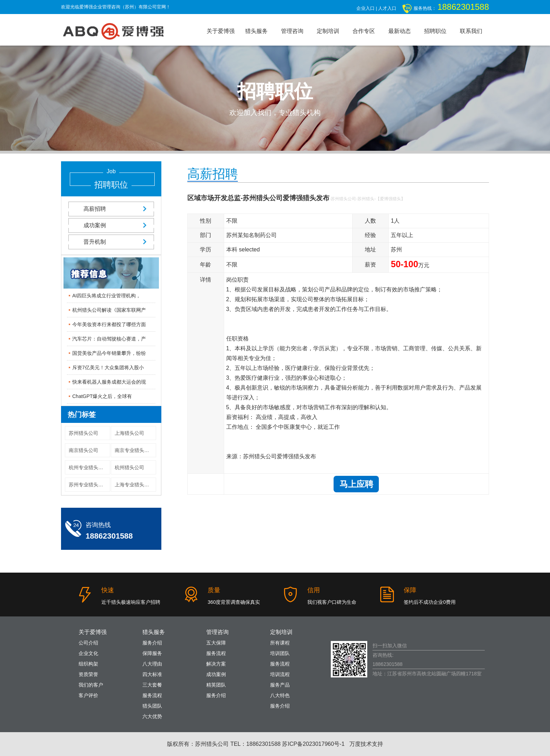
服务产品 (280, 685)
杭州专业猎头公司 (88, 467)
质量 (214, 590)
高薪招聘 (111, 209)
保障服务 (152, 653)
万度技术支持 (366, 744)
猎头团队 (152, 706)
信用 (314, 590)
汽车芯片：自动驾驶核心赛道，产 (109, 339)
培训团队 (280, 653)
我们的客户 (91, 685)
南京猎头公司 (83, 450)
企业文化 (88, 653)
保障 (410, 590)
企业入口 (365, 8)
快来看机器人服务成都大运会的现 (109, 382)
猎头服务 (256, 31)
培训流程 (280, 674)
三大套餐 (152, 685)
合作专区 (364, 31)
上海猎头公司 (129, 433)
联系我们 (471, 31)
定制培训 (328, 31)
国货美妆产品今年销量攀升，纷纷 (109, 353)
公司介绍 (88, 643)
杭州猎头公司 (129, 467)
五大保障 (216, 643)
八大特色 (280, 695)
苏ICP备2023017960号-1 (313, 744)
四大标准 (152, 674)
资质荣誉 (88, 674)
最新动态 (400, 31)
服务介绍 (152, 643)
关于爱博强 (221, 31)
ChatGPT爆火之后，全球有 (102, 396)
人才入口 (387, 8)
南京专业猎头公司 (134, 450)
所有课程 (280, 643)
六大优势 (152, 716)
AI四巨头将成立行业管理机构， (106, 296)
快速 (108, 590)
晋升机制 (111, 242)
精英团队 (216, 685)
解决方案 (216, 664)
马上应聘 (356, 484)
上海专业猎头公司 (134, 485)
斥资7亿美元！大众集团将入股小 (108, 367)
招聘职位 (435, 31)
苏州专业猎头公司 (88, 485)
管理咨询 (292, 31)
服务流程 (152, 695)
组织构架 (88, 664)
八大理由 (152, 664)
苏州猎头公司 (83, 433)
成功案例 (111, 225)
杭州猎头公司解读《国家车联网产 (109, 310)
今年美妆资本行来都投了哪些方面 (109, 324)
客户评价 (88, 695)
